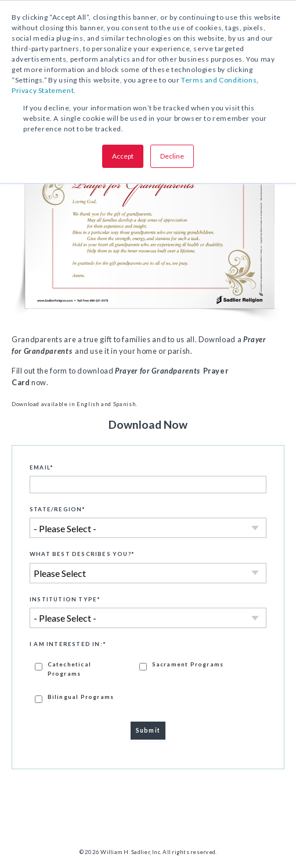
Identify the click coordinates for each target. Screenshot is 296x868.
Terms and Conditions (219, 80)
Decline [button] (172, 156)
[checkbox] (148, 682)
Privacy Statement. (44, 90)
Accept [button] (123, 156)
